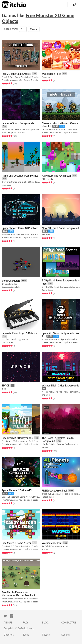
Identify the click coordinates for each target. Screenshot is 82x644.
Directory (9, 635)
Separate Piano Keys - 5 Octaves (19, 333)
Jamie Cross (47, 290)
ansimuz (46, 395)
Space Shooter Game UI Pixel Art (20, 228)
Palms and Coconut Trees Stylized (20, 176)
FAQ (25, 623)
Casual (34, 29)
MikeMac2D (48, 179)
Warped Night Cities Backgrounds (60, 385)
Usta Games (7, 342)
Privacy (46, 635)
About (8, 623)
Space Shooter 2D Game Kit (17, 490)
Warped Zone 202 (52, 543)
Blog (45, 623)
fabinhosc (6, 185)
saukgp (45, 447)
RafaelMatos (48, 497)
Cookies (65, 635)
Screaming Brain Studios (13, 132)
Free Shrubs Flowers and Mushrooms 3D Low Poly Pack (19, 594)
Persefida (46, 77)
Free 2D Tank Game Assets (16, 74)
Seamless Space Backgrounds (18, 123)
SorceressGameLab (11, 287)
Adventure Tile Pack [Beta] (56, 176)
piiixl (4, 389)
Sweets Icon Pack (51, 74)
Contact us (69, 623)
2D (23, 29)
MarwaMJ (46, 234)
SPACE (6, 385)
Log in (74, 4)
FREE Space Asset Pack (55, 491)
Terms (26, 635)
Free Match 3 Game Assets (16, 543)
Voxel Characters (11, 281)
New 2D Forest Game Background (60, 228)
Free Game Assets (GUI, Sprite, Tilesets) (20, 80)
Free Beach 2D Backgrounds (17, 438)
